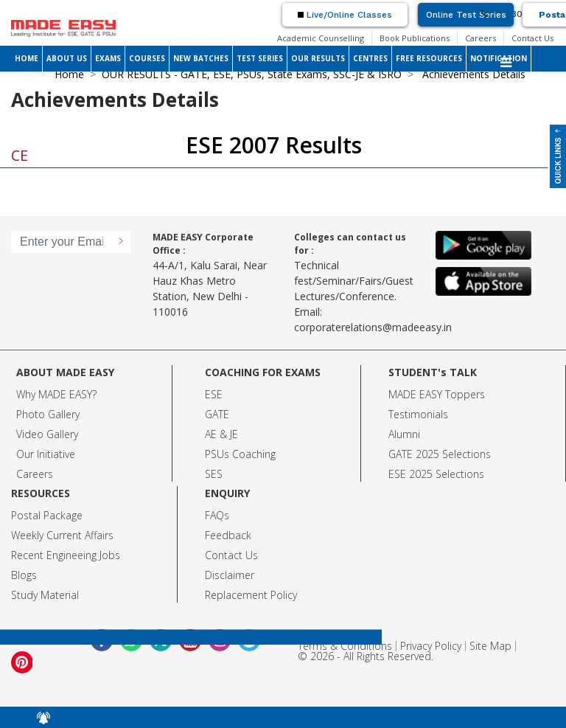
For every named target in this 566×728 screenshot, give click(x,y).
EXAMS (108, 58)
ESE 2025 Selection (434, 474)
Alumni (404, 434)
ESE (214, 394)
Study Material (45, 595)
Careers (481, 38)
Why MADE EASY (54, 394)
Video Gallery (47, 434)
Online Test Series (466, 15)
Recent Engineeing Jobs (66, 555)
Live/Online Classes (345, 15)
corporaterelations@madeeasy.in (373, 327)
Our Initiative (46, 454)
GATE (217, 414)
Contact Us (532, 38)
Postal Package (47, 515)
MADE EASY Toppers (437, 394)
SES (214, 474)
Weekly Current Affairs (62, 535)
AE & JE (221, 434)
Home (69, 74)
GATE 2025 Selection (437, 454)
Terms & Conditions (345, 646)
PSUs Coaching (240, 454)
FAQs (217, 515)
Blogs (24, 575)
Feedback (228, 535)
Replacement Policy (251, 595)
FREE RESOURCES (429, 58)
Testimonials (418, 414)
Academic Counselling (321, 38)
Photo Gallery (48, 414)
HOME (27, 58)
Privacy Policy (431, 646)
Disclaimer (230, 575)
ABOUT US (67, 58)
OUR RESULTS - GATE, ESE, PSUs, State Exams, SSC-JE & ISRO (252, 74)
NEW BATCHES (201, 58)
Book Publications (415, 38)
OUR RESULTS (318, 58)
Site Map (490, 646)
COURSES (147, 58)
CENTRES (370, 58)
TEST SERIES (260, 58)
